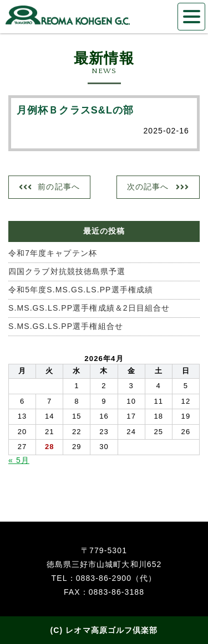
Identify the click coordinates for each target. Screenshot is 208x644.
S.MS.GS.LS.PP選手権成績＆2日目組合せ (89, 308)
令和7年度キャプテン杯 (53, 253)
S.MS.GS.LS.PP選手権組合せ (66, 326)
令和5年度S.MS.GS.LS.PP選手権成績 (81, 290)
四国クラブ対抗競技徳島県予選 (67, 271)
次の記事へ (148, 187)
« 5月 (19, 460)
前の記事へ (59, 187)
